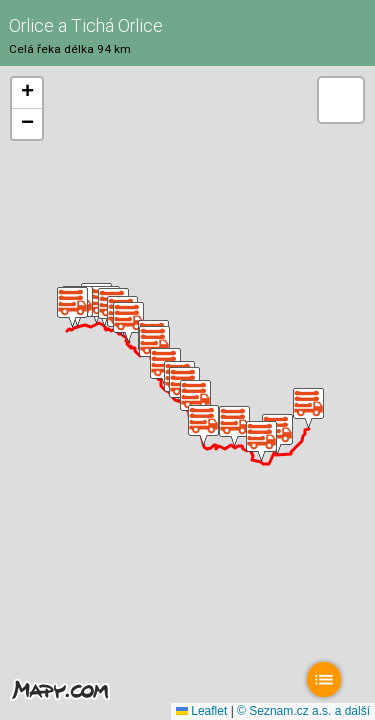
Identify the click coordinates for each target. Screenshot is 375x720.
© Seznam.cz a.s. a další (303, 711)
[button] (308, 408)
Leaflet (201, 711)
